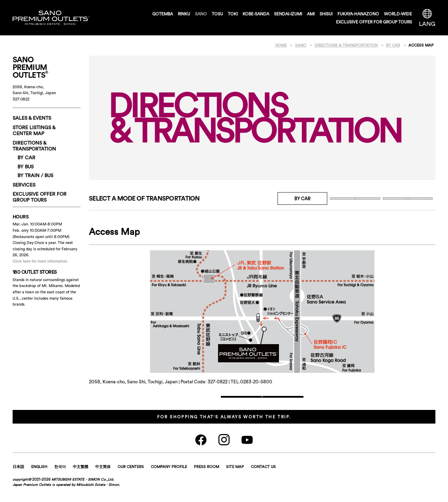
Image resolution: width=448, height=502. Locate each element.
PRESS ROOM (206, 479)
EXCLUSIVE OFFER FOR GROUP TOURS (374, 22)
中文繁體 (80, 479)
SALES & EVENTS (32, 118)
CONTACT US (263, 479)
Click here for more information (40, 261)
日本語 (18, 479)
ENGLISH (39, 479)
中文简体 (103, 479)
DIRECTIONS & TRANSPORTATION (34, 146)
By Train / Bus (408, 198)
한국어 (60, 479)
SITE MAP (235, 479)
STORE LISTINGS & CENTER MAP (34, 130)
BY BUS (355, 198)
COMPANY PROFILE (169, 479)
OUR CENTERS (131, 479)
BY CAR (26, 158)
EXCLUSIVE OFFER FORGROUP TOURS (40, 197)
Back (262, 403)
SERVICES (24, 185)
